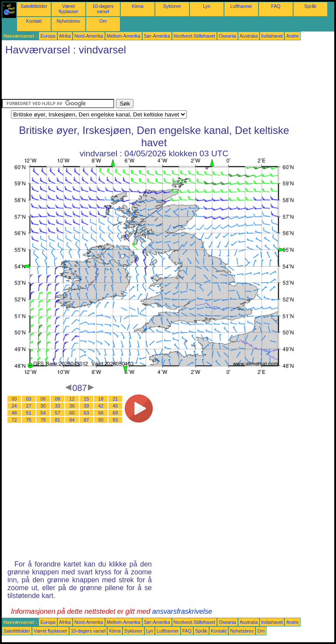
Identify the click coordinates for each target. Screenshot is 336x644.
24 (14, 406)
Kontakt (34, 21)
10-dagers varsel (103, 9)
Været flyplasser (68, 9)
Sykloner (172, 6)
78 (43, 420)
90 (101, 420)
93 (115, 420)
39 (87, 406)
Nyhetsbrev (69, 21)
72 (14, 420)
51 (29, 413)
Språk (311, 6)
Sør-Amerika (157, 36)
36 (72, 406)
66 (101, 413)
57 (58, 413)
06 (43, 399)
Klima (138, 6)
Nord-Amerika (89, 36)
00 (14, 399)
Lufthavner (241, 6)
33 (58, 406)
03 (29, 399)
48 (14, 413)
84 (72, 420)
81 (58, 420)
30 (43, 406)
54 (43, 413)
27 (29, 406)
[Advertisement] (161, 79)
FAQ (276, 6)
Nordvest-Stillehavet (194, 36)
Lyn (207, 6)
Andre (292, 36)
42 (101, 406)
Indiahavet (272, 36)
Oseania (227, 36)
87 (87, 420)
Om (103, 21)
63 (87, 413)
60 (72, 413)
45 (115, 406)
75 (29, 420)
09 (58, 399)
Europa (48, 36)
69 (115, 413)
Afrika (65, 36)
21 (115, 399)
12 (72, 399)
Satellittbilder (34, 6)
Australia (249, 36)
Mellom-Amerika (124, 36)
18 (101, 399)
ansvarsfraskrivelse (182, 611)
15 (87, 399)
